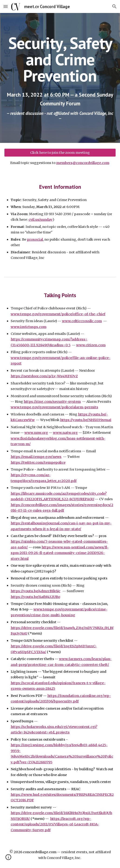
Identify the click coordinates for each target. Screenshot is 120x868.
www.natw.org (65, 433)
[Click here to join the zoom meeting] (60, 153)
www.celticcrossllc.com (82, 321)
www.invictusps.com (29, 327)
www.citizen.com (91, 345)
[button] (6, 6)
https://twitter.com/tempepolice (38, 462)
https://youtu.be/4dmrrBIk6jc (36, 591)
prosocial (35, 239)
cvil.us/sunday (41, 220)
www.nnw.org (36, 433)
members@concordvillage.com (83, 163)
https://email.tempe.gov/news (36, 457)
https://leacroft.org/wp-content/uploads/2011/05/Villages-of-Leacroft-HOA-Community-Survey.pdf (55, 824)
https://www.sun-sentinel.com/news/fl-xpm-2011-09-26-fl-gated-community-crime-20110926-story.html (60, 553)
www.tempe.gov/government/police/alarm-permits (54, 407)
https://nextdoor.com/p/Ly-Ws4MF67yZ (44, 376)
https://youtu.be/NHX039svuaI (86, 420)
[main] (60, 59)
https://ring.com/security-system (52, 402)
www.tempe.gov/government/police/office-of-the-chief (58, 314)
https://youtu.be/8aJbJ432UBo (35, 597)
